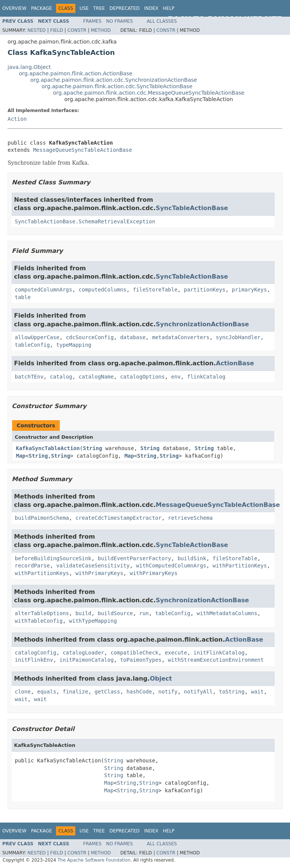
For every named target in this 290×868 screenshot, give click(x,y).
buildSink (192, 558)
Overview (14, 8)
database (133, 337)
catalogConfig (36, 653)
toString (232, 692)
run (144, 613)
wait (257, 692)
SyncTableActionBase (192, 208)
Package (41, 8)
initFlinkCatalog (219, 653)
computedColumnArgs (44, 290)
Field (56, 30)
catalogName (96, 377)
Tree (99, 8)
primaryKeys (249, 290)
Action (17, 119)
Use (84, 8)
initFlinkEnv (34, 660)
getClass (107, 692)
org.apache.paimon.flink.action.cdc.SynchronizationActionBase (114, 80)
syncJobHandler (238, 337)
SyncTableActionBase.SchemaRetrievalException (85, 221)
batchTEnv (29, 377)
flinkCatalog (206, 377)
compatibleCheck (134, 653)
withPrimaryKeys (99, 573)
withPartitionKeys (240, 566)
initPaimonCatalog (87, 660)
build (83, 613)
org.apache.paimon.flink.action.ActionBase (76, 73)
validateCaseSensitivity (93, 566)
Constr (77, 30)
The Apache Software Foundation (94, 860)
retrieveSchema (190, 518)
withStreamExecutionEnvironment (216, 660)
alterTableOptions (42, 613)
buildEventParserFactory (134, 558)
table (23, 297)
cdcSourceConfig (90, 337)
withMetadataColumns (227, 613)
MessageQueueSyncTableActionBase (82, 150)
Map (21, 456)
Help (169, 8)
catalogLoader (83, 653)
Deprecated (125, 8)
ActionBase (235, 363)
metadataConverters (181, 337)
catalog (61, 377)
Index (151, 8)
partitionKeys (205, 290)
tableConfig (32, 345)
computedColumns (103, 290)
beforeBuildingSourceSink (53, 558)
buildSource (115, 613)
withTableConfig (39, 621)
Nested (36, 30)
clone (23, 692)
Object (161, 679)
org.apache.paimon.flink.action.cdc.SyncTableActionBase (117, 86)
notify (168, 692)
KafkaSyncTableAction (48, 448)
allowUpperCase (37, 337)
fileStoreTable (155, 290)
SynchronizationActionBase (202, 324)
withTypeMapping (93, 621)
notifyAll (198, 692)
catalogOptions (142, 377)
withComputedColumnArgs (171, 566)
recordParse (32, 566)
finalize (75, 692)
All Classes (162, 21)
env (176, 377)
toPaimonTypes (141, 660)
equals (47, 692)
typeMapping (74, 345)
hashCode (139, 692)
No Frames (119, 21)
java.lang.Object (29, 67)
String (93, 448)
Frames (93, 21)
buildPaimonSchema (42, 518)
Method (101, 30)
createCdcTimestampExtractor (118, 518)
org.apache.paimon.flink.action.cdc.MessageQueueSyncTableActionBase (149, 93)
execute (176, 653)
